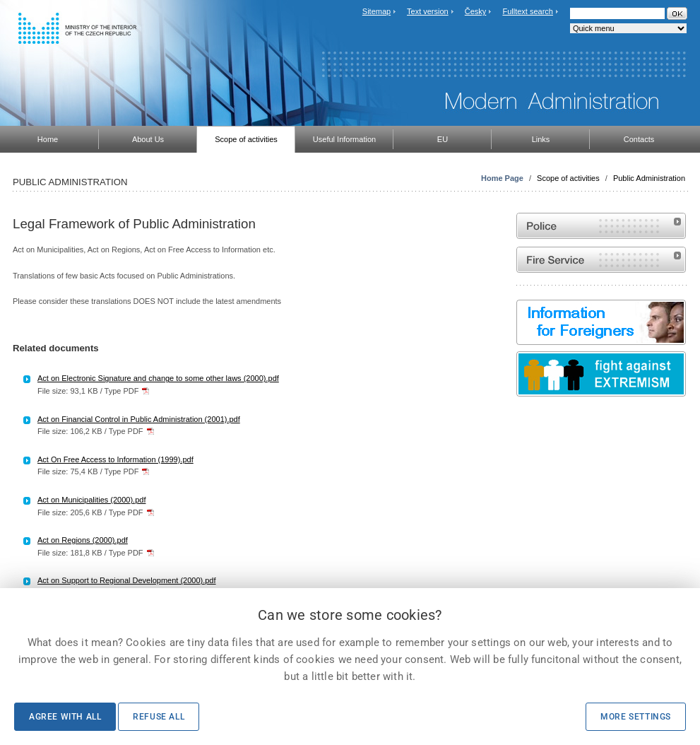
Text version (428, 11)
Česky (476, 11)
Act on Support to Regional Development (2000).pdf (127, 580)
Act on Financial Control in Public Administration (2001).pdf (139, 419)
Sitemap (376, 11)
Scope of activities (568, 178)
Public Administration (649, 178)
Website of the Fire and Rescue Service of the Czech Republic (601, 260)
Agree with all (65, 717)
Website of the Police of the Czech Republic (601, 226)
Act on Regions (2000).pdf (83, 540)
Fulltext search (528, 11)
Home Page (502, 178)
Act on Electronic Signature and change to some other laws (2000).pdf (158, 378)
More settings (636, 717)
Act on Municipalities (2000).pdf (91, 500)
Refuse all (159, 717)
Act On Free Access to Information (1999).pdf (115, 459)
